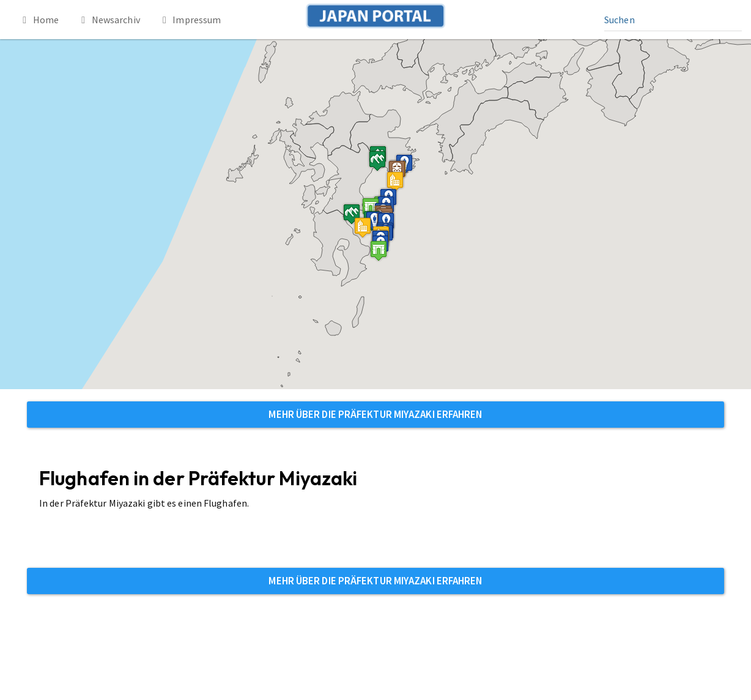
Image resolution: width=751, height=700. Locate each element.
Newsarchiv (109, 20)
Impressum (190, 20)
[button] (366, 211)
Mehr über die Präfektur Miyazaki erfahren (375, 414)
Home (39, 20)
